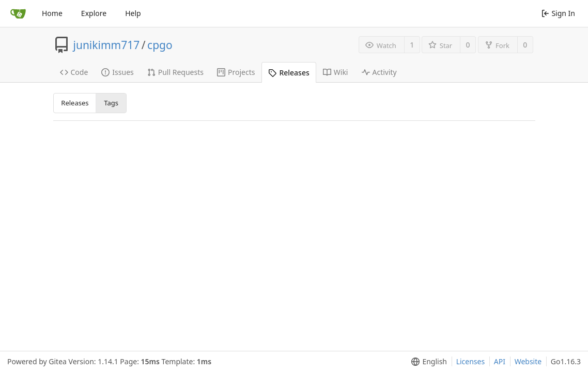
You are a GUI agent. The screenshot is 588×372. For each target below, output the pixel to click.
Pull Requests (175, 72)
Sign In (558, 13)
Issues (117, 72)
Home (52, 13)
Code (74, 72)
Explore (94, 13)
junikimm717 (107, 45)
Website (528, 361)
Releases (289, 73)
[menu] (427, 362)
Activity (379, 72)
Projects (236, 72)
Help (133, 13)
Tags (111, 103)
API (500, 361)
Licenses (471, 361)
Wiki (336, 72)
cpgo (160, 45)
